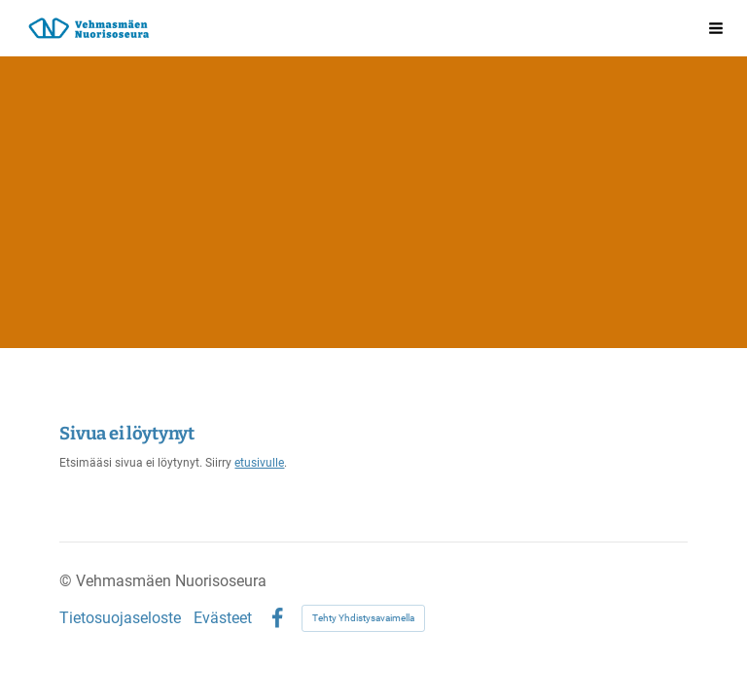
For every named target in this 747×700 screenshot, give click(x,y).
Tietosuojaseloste (120, 618)
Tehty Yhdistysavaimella (363, 618)
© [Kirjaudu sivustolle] (68, 581)
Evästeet (223, 618)
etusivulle (259, 463)
